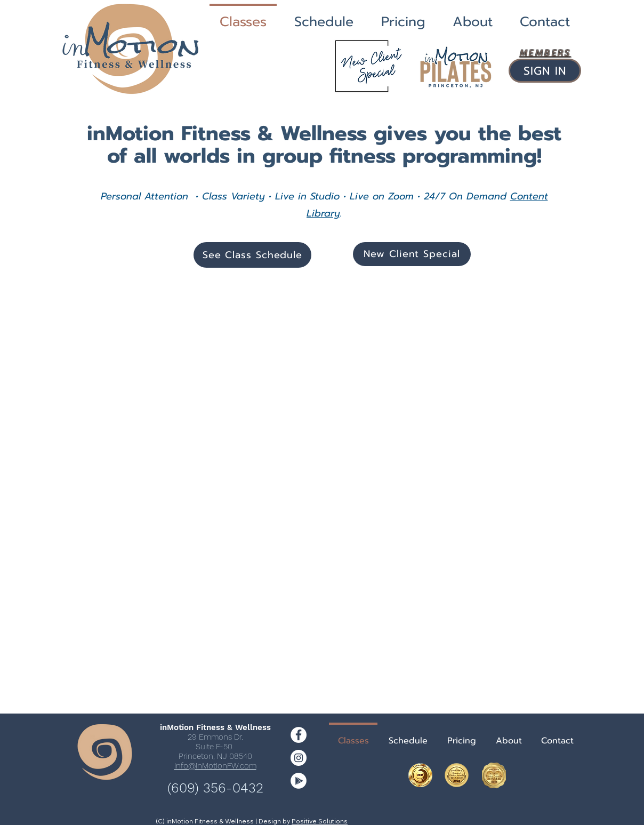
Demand (488, 196)
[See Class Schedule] (252, 255)
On (458, 196)
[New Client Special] (412, 254)
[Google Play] (299, 781)
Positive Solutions (320, 821)
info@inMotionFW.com (215, 766)
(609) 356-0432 (215, 788)
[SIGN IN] (545, 71)
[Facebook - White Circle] (299, 735)
